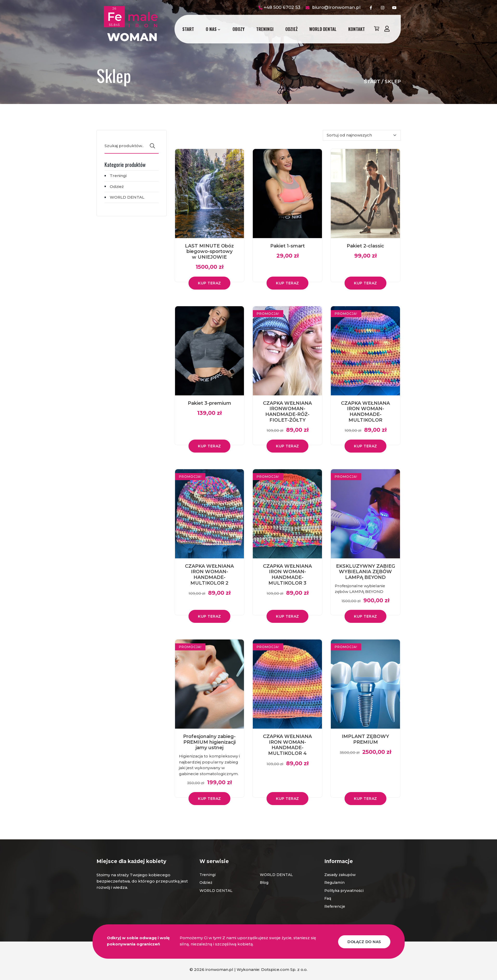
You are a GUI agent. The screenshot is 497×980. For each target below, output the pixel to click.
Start (188, 29)
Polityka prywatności (344, 891)
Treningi (265, 29)
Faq (328, 898)
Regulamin (334, 883)
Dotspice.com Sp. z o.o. (284, 969)
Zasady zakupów (340, 875)
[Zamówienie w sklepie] (362, 135)
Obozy (238, 29)
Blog (264, 883)
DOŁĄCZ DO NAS (364, 941)
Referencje (335, 906)
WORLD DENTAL (323, 29)
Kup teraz (209, 283)
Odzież (291, 29)
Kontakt (357, 29)
